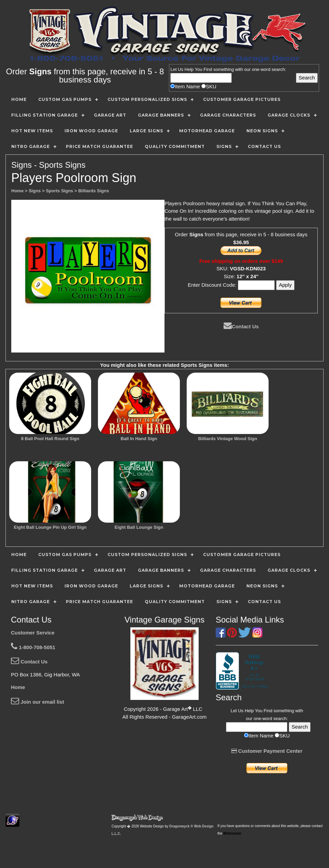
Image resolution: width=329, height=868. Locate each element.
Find (208, 69)
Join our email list (38, 702)
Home (18, 687)
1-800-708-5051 (33, 647)
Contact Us (241, 326)
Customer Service (33, 633)
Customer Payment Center (267, 751)
